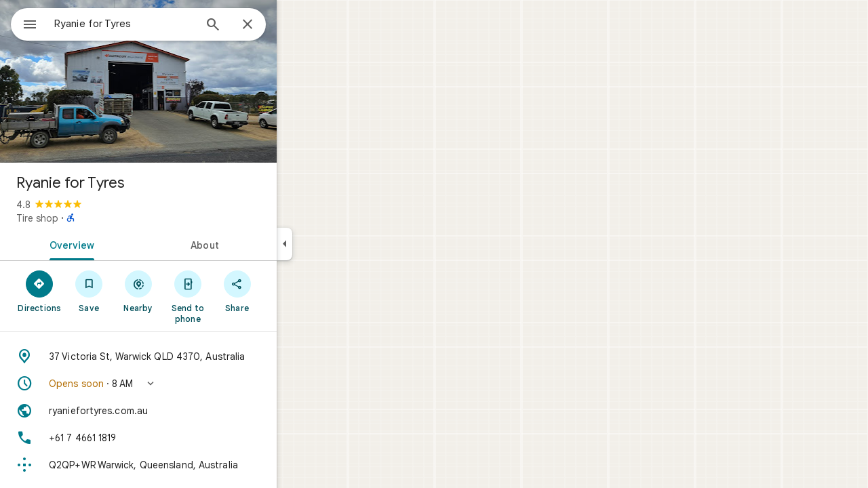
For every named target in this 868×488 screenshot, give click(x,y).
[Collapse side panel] (333, 244)
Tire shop (86, 218)
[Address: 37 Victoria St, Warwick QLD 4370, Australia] (187, 357)
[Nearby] (188, 291)
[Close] (296, 25)
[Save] (138, 291)
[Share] (286, 291)
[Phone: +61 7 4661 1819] (187, 438)
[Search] (262, 26)
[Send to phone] (236, 296)
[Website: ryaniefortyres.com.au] (187, 411)
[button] (187, 384)
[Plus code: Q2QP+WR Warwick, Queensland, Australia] (187, 465)
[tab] (118, 244)
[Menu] (24, 23)
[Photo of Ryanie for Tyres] (187, 81)
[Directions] (88, 291)
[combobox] (159, 24)
